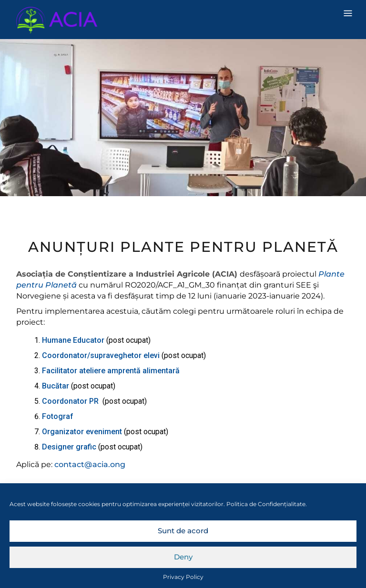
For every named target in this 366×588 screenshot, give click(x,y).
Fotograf (58, 416)
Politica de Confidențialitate (266, 504)
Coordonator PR (72, 401)
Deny (183, 557)
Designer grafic (69, 447)
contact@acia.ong (90, 464)
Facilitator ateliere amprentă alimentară (111, 371)
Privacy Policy (183, 577)
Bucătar (56, 386)
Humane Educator (74, 340)
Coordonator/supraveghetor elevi (102, 355)
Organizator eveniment (83, 432)
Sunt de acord (183, 531)
